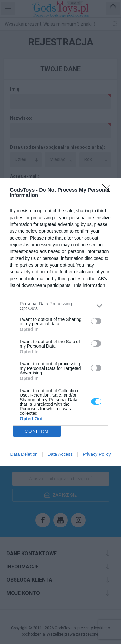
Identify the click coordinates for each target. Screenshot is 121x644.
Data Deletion (24, 454)
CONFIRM (37, 431)
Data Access (60, 454)
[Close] (108, 190)
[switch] (96, 321)
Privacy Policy (97, 454)
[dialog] (60, 322)
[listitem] (60, 306)
